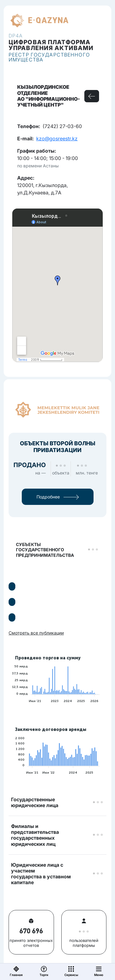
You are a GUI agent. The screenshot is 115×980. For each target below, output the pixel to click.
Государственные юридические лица (35, 802)
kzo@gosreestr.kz (57, 139)
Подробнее (58, 497)
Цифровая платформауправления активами (51, 45)
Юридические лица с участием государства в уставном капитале (41, 874)
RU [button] (79, 21)
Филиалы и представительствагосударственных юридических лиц (35, 835)
